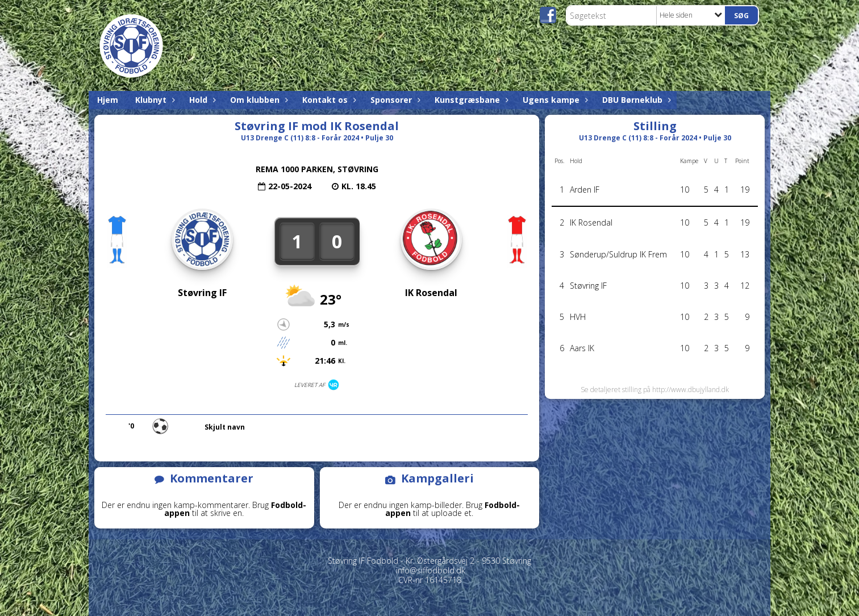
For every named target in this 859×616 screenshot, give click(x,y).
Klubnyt (154, 100)
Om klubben (258, 100)
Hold (201, 100)
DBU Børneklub (635, 100)
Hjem (108, 100)
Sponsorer (394, 100)
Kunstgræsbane (470, 100)
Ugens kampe (554, 100)
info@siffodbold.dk (431, 570)
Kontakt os (328, 100)
